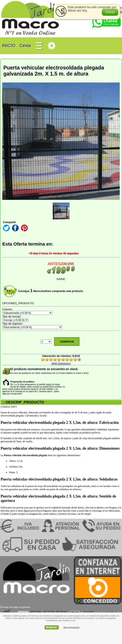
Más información (71, 627)
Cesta (25, 45)
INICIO (9, 45)
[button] (110, 12)
